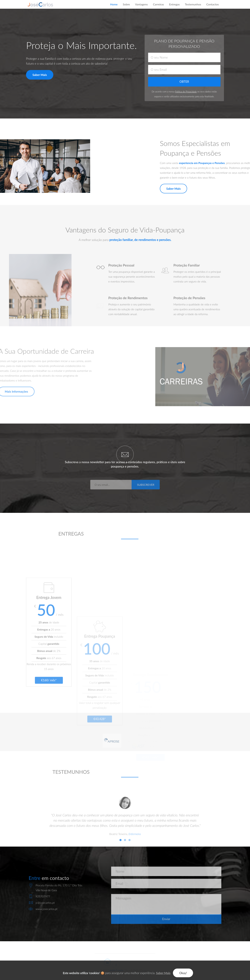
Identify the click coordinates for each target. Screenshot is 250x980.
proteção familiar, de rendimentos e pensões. (140, 240)
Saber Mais (39, 75)
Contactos (212, 4)
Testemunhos (193, 4)
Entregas (174, 4)
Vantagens (141, 4)
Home (114, 4)
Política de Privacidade (186, 92)
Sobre (126, 4)
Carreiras (158, 4)
